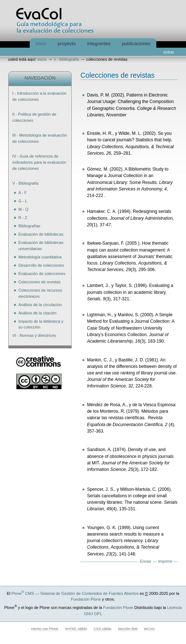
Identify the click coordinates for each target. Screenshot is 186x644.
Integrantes (99, 44)
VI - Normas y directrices (34, 335)
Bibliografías (29, 226)
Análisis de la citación (37, 313)
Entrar (169, 52)
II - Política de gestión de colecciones (34, 117)
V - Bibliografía (66, 59)
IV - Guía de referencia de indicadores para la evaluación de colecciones (39, 162)
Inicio (41, 44)
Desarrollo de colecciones (41, 265)
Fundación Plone (86, 599)
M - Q (24, 209)
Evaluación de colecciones (42, 274)
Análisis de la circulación (40, 305)
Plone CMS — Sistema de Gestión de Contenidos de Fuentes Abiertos (75, 593)
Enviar (146, 561)
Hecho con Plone (45, 629)
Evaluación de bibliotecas (41, 234)
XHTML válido (76, 629)
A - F (23, 193)
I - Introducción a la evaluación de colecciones (39, 96)
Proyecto (67, 44)
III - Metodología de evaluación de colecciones (40, 138)
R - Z (23, 218)
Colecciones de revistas (40, 282)
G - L (23, 201)
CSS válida (102, 629)
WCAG (149, 629)
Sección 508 (128, 629)
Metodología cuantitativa (40, 257)
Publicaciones (136, 44)
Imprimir (165, 561)
